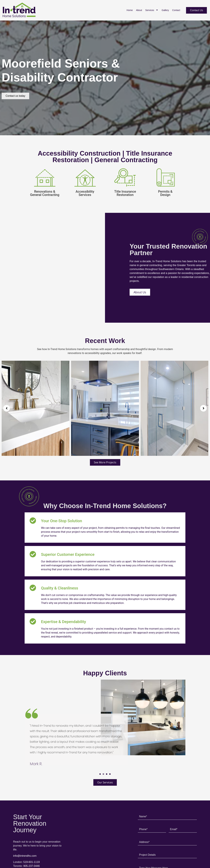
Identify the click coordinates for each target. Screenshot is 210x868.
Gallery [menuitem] (165, 10)
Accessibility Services (85, 193)
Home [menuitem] (130, 10)
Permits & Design (165, 193)
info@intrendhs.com (25, 856)
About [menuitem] (139, 10)
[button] (7, 408)
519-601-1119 (31, 862)
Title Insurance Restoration (125, 193)
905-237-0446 (31, 866)
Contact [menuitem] (176, 10)
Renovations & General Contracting (45, 193)
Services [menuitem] (152, 10)
